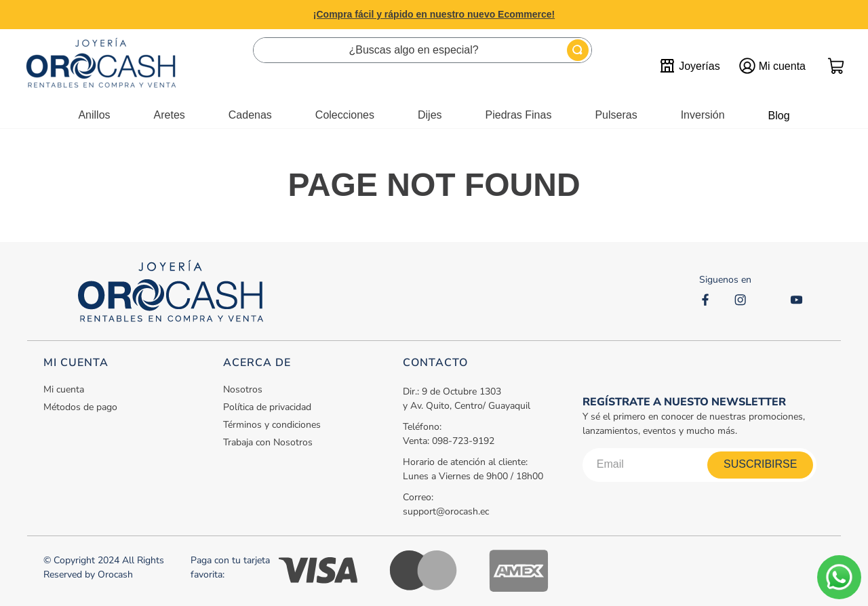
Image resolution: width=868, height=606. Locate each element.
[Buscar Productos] (578, 50)
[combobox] (422, 50)
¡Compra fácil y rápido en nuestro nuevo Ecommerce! (434, 14)
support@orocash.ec (446, 511)
